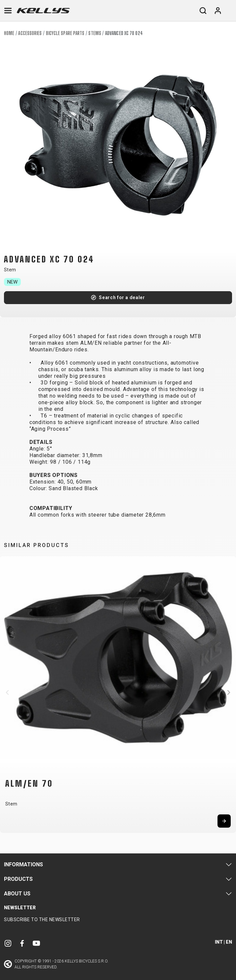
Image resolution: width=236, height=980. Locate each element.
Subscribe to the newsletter (42, 920)
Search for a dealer (122, 297)
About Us (17, 894)
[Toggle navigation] (8, 11)
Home (9, 33)
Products (18, 879)
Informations (23, 864)
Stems (95, 33)
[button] (7, 692)
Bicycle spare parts (65, 33)
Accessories (30, 33)
